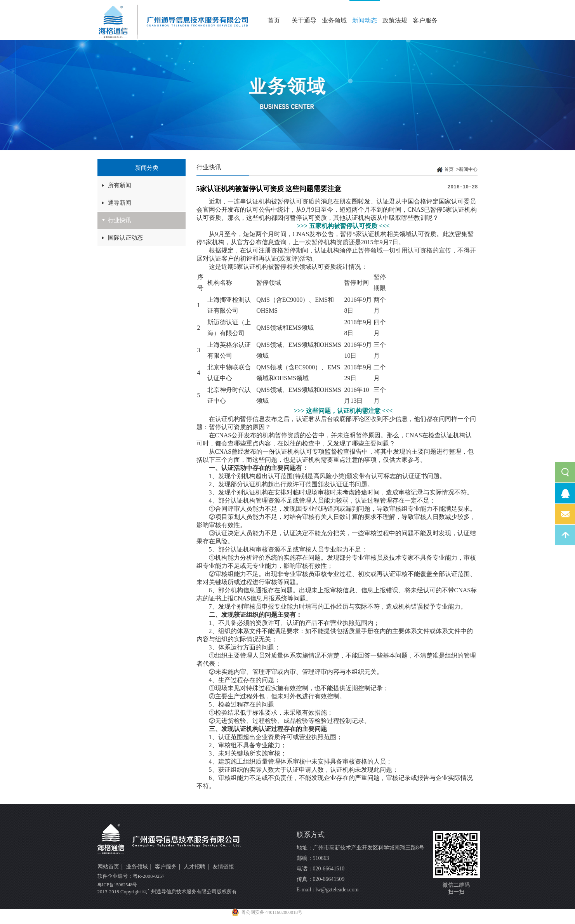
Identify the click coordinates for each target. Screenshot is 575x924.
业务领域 (334, 20)
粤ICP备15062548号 (117, 885)
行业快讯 (120, 220)
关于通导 (304, 20)
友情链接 (223, 867)
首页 (274, 20)
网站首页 (111, 867)
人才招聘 (197, 867)
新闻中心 (468, 170)
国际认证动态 (125, 238)
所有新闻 (120, 185)
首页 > (452, 170)
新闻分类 (147, 168)
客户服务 (425, 20)
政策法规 (395, 20)
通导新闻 (120, 203)
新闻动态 (365, 20)
